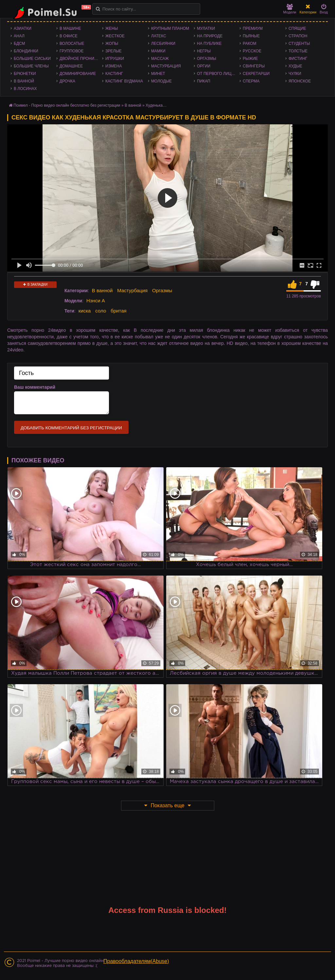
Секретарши (256, 74)
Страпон (298, 36)
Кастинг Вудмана (124, 81)
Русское (252, 51)
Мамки (158, 51)
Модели (290, 9)
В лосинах (25, 89)
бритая (118, 311)
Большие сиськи (32, 59)
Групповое (71, 51)
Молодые (161, 81)
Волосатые (72, 44)
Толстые (298, 51)
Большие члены (31, 66)
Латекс (159, 36)
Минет (158, 74)
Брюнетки (25, 74)
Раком (249, 44)
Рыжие (250, 59)
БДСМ (19, 44)
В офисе (69, 36)
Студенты (299, 44)
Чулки (295, 74)
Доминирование (78, 74)
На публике (209, 44)
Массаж (160, 59)
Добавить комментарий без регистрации (71, 428)
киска (85, 311)
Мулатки (206, 28)
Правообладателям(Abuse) (136, 961)
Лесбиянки (163, 44)
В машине (70, 28)
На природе (210, 36)
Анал (19, 36)
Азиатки (23, 28)
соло (101, 311)
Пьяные (251, 36)
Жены (112, 28)
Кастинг (114, 74)
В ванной (24, 81)
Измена (114, 66)
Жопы (112, 44)
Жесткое (115, 36)
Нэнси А (96, 301)
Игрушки (115, 59)
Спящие (297, 28)
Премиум (253, 28)
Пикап (204, 81)
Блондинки (26, 51)
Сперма (251, 81)
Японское (300, 81)
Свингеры (254, 66)
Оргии (204, 66)
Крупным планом (170, 28)
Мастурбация (166, 66)
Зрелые (114, 51)
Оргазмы (207, 59)
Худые (295, 66)
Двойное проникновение (81, 59)
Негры (204, 51)
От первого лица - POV (218, 74)
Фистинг (298, 59)
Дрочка (67, 81)
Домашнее (71, 66)
